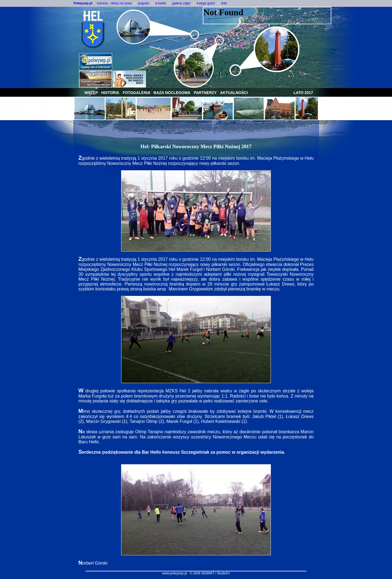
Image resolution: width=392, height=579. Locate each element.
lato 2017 (303, 93)
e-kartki (160, 3)
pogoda (143, 3)
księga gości (206, 3)
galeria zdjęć (181, 3)
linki (224, 3)
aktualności (234, 93)
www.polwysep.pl (175, 573)
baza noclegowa (172, 93)
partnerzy (205, 93)
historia (110, 93)
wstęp (91, 93)
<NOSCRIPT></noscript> (267, 16)
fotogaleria (136, 93)
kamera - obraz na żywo (114, 3)
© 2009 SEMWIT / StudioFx (210, 573)
